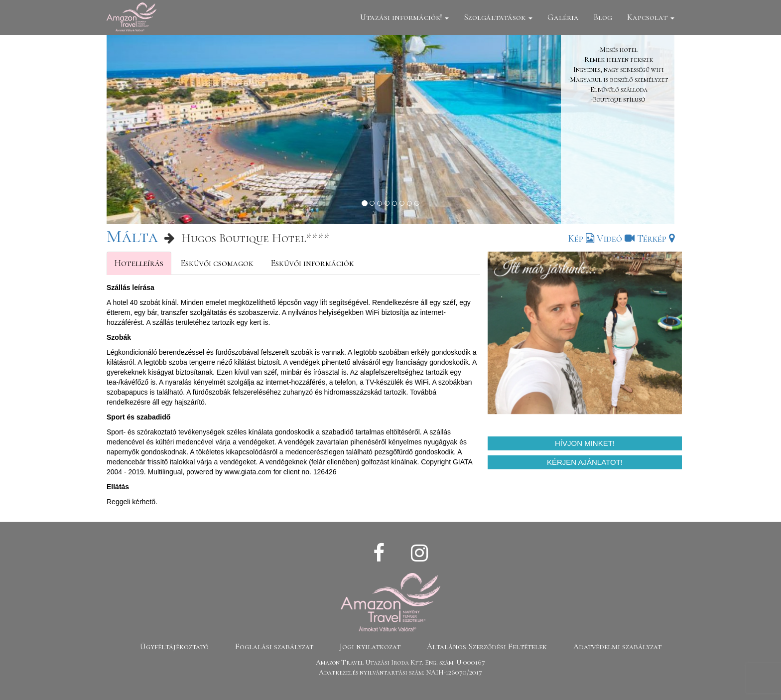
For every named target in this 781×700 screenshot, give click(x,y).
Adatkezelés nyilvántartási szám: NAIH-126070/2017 (400, 672)
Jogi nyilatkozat (370, 647)
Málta (132, 236)
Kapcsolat (651, 17)
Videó (616, 239)
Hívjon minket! (585, 443)
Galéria (563, 17)
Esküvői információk (312, 263)
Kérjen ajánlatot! (585, 462)
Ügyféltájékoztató (174, 647)
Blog (603, 17)
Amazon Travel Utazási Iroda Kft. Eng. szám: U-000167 (400, 662)
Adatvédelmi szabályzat (617, 647)
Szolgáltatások (498, 17)
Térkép (656, 239)
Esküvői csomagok (217, 263)
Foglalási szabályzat (274, 647)
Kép (581, 239)
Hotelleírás (139, 263)
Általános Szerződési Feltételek (487, 647)
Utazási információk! (404, 17)
